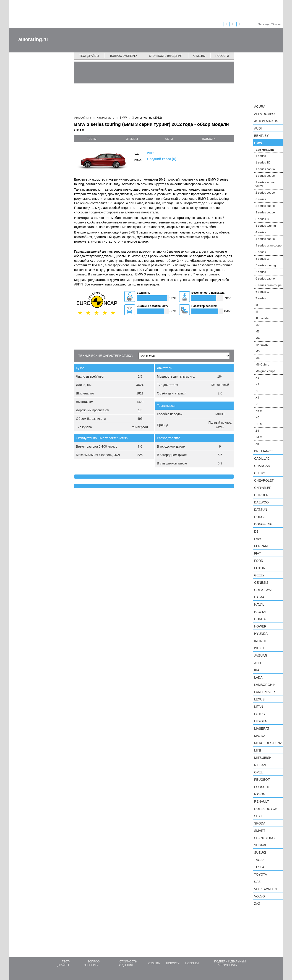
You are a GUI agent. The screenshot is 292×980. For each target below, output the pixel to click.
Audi (258, 128)
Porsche (262, 787)
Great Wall (264, 590)
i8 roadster (262, 318)
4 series (261, 232)
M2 (258, 325)
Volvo (259, 896)
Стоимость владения (166, 56)
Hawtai (260, 612)
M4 (258, 338)
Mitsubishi (263, 758)
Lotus (259, 714)
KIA (257, 670)
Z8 (257, 444)
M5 (258, 351)
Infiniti (260, 641)
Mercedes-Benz (268, 743)
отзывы (132, 139)
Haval (259, 604)
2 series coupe (265, 193)
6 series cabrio (265, 279)
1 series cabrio (265, 169)
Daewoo (261, 502)
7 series (261, 298)
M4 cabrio (262, 345)
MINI (258, 750)
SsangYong (264, 838)
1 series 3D (263, 162)
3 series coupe (265, 212)
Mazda (260, 736)
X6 (257, 417)
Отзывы (199, 56)
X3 (257, 391)
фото (169, 139)
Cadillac (262, 459)
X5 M (259, 411)
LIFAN (259, 707)
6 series (261, 272)
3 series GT (263, 219)
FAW (258, 539)
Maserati (262, 729)
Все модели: (265, 150)
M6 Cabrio (262, 364)
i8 (257, 312)
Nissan (260, 765)
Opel (258, 772)
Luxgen (261, 721)
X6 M (259, 424)
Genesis (261, 583)
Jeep (258, 663)
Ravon (260, 794)
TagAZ (259, 860)
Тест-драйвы (89, 56)
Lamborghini (265, 685)
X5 (257, 404)
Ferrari (261, 546)
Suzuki (260, 853)
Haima (259, 597)
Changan (262, 466)
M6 (258, 358)
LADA (258, 677)
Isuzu (259, 648)
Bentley (261, 136)
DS (256, 531)
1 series (261, 156)
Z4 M (259, 437)
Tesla (259, 867)
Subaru (261, 845)
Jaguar (261, 656)
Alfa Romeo (264, 114)
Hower (260, 626)
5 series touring (266, 265)
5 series (261, 252)
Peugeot (262, 780)
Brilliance (263, 451)
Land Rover (265, 692)
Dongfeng (263, 524)
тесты (92, 139)
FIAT (257, 553)
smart (260, 831)
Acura (260, 106)
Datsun (261, 510)
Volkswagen (265, 889)
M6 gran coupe (265, 371)
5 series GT (263, 259)
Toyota (261, 874)
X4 (257, 398)
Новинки (192, 963)
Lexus (259, 699)
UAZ (257, 882)
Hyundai (261, 634)
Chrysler (263, 488)
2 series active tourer (265, 184)
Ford (259, 561)
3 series (261, 199)
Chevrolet (264, 480)
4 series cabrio (265, 239)
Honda (260, 619)
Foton (260, 568)
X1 (257, 378)
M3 (258, 331)
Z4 (257, 431)
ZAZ (257, 904)
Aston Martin (266, 121)
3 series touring (266, 226)
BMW (258, 143)
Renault (261, 801)
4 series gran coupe (269, 245)
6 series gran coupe (269, 285)
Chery (260, 473)
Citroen (261, 495)
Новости (222, 56)
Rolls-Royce (266, 809)
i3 (257, 305)
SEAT (258, 816)
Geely (259, 575)
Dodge (260, 517)
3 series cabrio (265, 206)
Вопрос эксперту (124, 56)
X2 (257, 384)
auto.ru (33, 39)
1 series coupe (265, 176)
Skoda (260, 823)
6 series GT (263, 292)
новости (209, 139)
